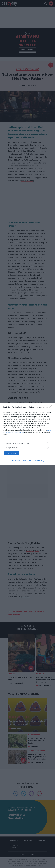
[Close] (51, 407)
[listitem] (27, 443)
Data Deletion (16, 461)
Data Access (27, 461)
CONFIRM (12, 453)
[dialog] (27, 434)
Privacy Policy (39, 461)
